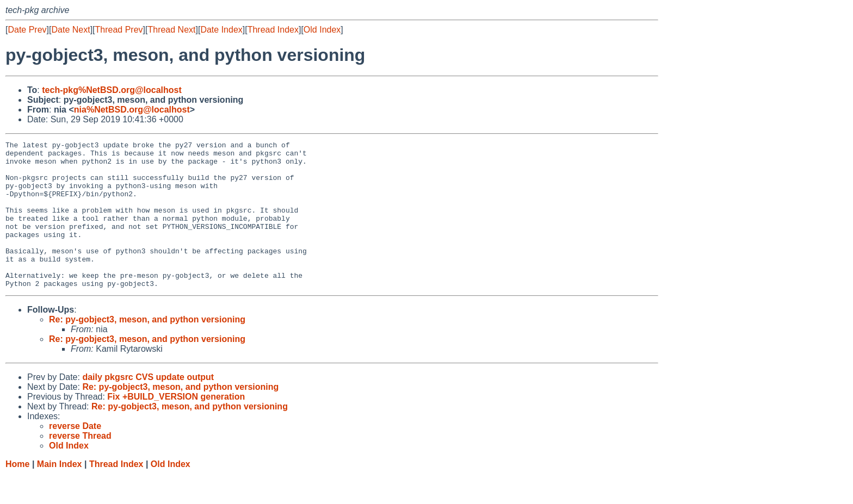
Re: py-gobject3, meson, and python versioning (147, 349)
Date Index (221, 30)
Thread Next (171, 30)
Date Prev (27, 30)
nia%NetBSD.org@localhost (132, 110)
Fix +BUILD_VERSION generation (176, 426)
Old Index (322, 30)
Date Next (70, 30)
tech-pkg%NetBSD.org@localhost (112, 90)
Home (17, 493)
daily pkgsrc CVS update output (148, 406)
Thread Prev (119, 30)
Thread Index (273, 30)
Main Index (60, 493)
